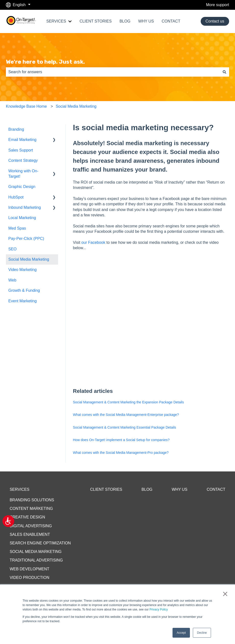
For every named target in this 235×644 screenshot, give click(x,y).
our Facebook (93, 242)
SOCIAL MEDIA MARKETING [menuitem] (36, 552)
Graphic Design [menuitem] (22, 187)
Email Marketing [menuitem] (22, 140)
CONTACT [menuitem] (216, 489)
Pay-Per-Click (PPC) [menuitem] (26, 239)
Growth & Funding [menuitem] (24, 290)
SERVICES (56, 21)
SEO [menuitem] (12, 249)
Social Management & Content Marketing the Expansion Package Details (129, 402)
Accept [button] (181, 633)
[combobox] (113, 72)
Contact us (215, 21)
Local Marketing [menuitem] (22, 218)
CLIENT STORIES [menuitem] (106, 489)
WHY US (146, 21)
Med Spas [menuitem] (17, 228)
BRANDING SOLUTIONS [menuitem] (32, 500)
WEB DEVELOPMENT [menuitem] (29, 569)
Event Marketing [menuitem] (23, 301)
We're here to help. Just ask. (45, 62)
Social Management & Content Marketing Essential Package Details (125, 427)
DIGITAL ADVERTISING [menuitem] (31, 526)
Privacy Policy (159, 609)
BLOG (125, 21)
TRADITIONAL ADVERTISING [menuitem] (36, 560)
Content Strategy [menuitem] (23, 160)
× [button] (225, 594)
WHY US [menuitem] (180, 489)
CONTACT (171, 21)
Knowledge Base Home (26, 106)
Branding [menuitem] (16, 129)
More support (218, 5)
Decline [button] (202, 633)
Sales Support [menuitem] (21, 150)
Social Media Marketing (76, 106)
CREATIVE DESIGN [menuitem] (27, 517)
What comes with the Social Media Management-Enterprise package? (126, 415)
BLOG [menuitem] (147, 489)
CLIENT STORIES (96, 21)
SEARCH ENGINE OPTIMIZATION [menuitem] (40, 543)
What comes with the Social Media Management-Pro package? (121, 453)
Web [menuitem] (12, 280)
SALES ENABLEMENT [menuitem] (30, 534)
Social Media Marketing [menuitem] (29, 259)
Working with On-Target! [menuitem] (23, 174)
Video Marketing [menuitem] (22, 270)
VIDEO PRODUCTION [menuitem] (29, 578)
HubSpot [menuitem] (16, 197)
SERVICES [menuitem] (19, 489)
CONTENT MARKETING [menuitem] (31, 509)
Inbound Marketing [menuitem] (25, 207)
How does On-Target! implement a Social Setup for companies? (121, 440)
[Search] (224, 72)
